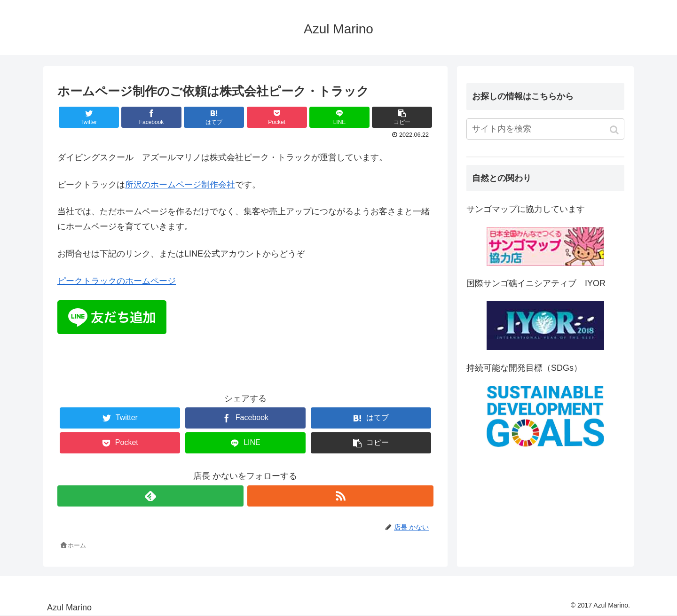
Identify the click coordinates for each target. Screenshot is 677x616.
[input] (545, 129)
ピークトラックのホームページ (117, 281)
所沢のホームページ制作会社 (180, 185)
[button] (615, 130)
